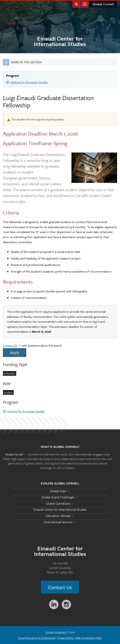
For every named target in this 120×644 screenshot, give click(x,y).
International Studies (60, 42)
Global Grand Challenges (60, 497)
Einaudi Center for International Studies (60, 509)
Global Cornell (103, 4)
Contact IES (12, 345)
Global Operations (60, 503)
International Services (60, 522)
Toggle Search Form (76, 4)
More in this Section (22, 62)
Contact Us (60, 587)
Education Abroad (60, 516)
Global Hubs (60, 491)
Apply (15, 352)
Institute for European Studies (29, 82)
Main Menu (85, 4)
